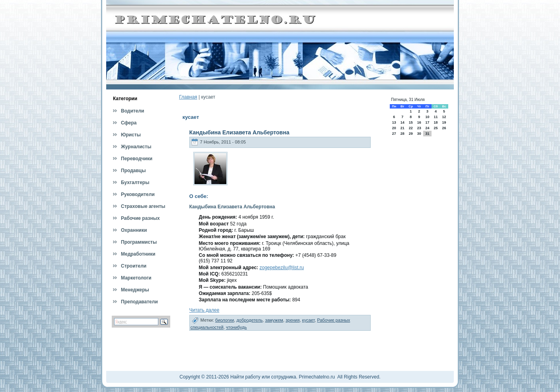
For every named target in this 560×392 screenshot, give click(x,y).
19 (444, 122)
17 (427, 122)
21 (402, 128)
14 (402, 122)
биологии (225, 320)
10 (427, 117)
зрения (293, 320)
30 (419, 134)
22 (411, 128)
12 (444, 117)
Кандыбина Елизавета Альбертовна (239, 132)
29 (411, 134)
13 (394, 122)
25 (436, 128)
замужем (274, 320)
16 (419, 122)
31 (427, 134)
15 (411, 122)
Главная (188, 97)
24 (427, 128)
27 (394, 134)
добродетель (249, 320)
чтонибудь (236, 327)
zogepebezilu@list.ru (282, 268)
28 (402, 134)
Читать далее (204, 310)
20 (394, 128)
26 (444, 128)
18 (436, 122)
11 (436, 117)
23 (419, 128)
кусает (309, 320)
